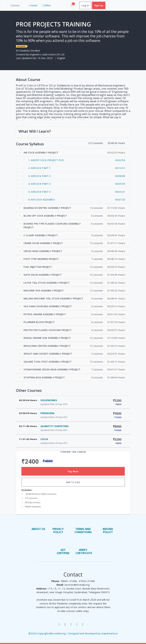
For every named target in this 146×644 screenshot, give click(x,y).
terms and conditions (83, 531)
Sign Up (95, 5)
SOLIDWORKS (49, 400)
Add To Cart (73, 482)
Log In (82, 5)
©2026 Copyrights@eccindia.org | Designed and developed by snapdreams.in (73, 634)
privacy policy (58, 531)
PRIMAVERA (47, 413)
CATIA (44, 439)
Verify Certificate (84, 552)
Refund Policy (108, 531)
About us (38, 529)
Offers (43, 5)
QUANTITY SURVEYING (54, 426)
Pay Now (73, 471)
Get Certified (63, 552)
